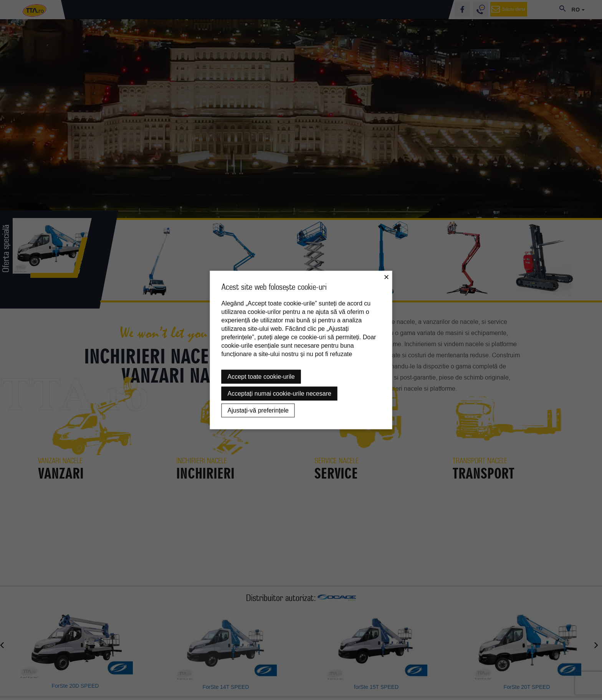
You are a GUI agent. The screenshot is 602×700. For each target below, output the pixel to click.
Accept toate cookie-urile (261, 377)
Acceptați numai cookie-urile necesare (279, 394)
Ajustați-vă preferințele (258, 410)
